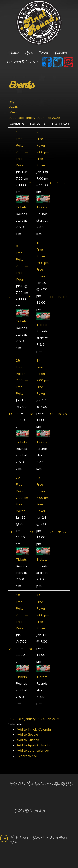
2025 (56, 118)
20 (65, 414)
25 (52, 532)
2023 (13, 118)
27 (65, 532)
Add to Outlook (28, 740)
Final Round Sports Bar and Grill (39, 23)
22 (18, 478)
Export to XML (28, 756)
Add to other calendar (33, 750)
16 (31, 414)
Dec (21, 118)
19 (59, 414)
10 (38, 243)
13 (65, 297)
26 (59, 532)
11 (52, 297)
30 (31, 649)
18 (52, 414)
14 (10, 414)
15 (18, 360)
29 (18, 595)
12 (59, 297)
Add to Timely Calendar (34, 729)
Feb (49, 118)
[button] (15, 724)
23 (31, 532)
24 (38, 478)
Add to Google (27, 734)
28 (10, 649)
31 (38, 595)
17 (38, 360)
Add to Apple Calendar (34, 745)
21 (10, 532)
